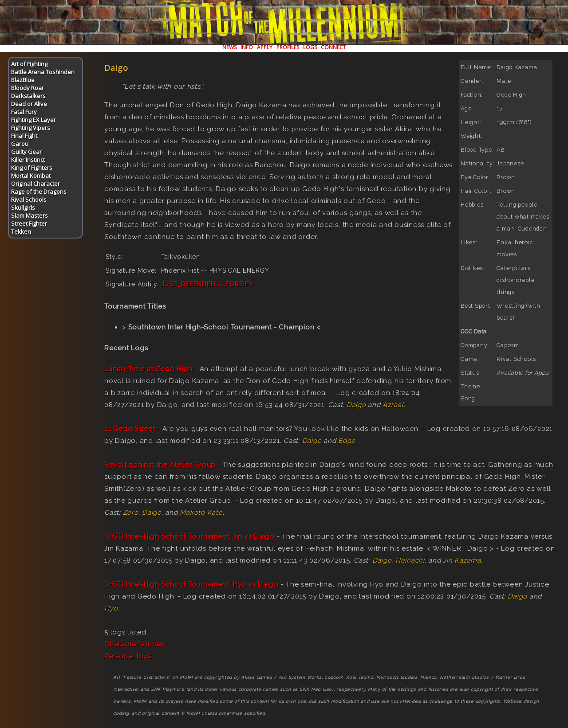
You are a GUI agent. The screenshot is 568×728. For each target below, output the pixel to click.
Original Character (35, 184)
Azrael (393, 405)
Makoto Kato (201, 513)
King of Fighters (32, 168)
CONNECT (333, 47)
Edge (347, 441)
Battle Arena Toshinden (43, 72)
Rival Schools (29, 200)
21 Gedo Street (130, 429)
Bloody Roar (28, 88)
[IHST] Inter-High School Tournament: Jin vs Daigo (189, 536)
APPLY (265, 47)
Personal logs (128, 656)
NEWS (229, 47)
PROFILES (288, 47)
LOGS (310, 47)
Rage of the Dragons (39, 192)
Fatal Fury (24, 112)
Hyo (111, 608)
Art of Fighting (29, 64)
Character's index (135, 644)
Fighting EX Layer (34, 120)
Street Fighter (29, 223)
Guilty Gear (26, 152)
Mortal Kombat (31, 176)
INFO (247, 47)
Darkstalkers (28, 96)
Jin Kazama (462, 560)
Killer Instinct (28, 160)
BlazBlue (23, 80)
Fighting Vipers (31, 128)
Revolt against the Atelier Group (160, 465)
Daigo (356, 405)
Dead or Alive (29, 104)
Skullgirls (23, 207)
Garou (20, 144)
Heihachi (410, 560)
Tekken (21, 231)
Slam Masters (30, 215)
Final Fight (24, 136)
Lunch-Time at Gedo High (148, 369)
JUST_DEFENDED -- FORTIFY (207, 284)
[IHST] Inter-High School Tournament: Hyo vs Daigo (191, 584)
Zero (131, 513)
